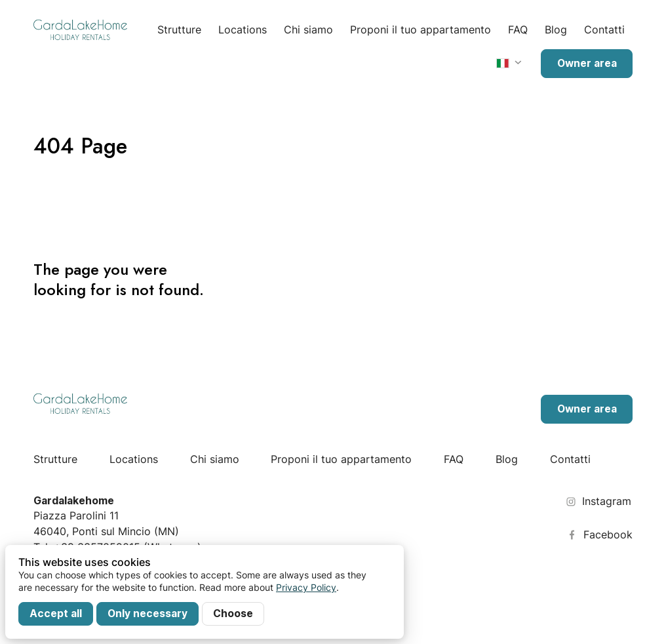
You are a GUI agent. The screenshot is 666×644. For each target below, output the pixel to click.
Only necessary (147, 614)
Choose (233, 614)
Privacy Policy (306, 587)
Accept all (56, 614)
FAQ (518, 30)
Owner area (587, 63)
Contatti (604, 30)
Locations (243, 30)
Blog (556, 30)
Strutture (179, 30)
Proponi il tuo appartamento (421, 30)
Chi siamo (308, 30)
